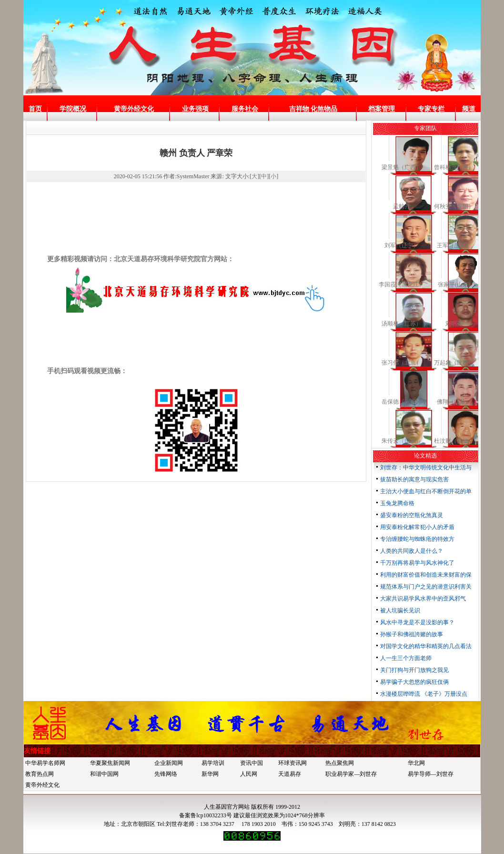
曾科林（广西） (454, 167)
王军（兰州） (454, 245)
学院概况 (73, 109)
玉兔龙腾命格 (397, 503)
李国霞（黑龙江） (402, 285)
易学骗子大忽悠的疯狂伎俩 (414, 682)
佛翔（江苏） (454, 402)
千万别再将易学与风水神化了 (417, 563)
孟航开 (402, 206)
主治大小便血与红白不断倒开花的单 (426, 491)
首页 (35, 109)
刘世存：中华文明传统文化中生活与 (426, 468)
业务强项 (195, 109)
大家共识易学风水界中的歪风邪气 (423, 599)
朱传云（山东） (402, 441)
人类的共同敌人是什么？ (412, 551)
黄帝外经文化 (134, 109)
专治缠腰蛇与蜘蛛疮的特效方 (417, 539)
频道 (469, 109)
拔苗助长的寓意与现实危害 (414, 479)
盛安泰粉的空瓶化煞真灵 (412, 515)
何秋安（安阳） (454, 206)
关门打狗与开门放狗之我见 (414, 670)
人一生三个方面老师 (406, 658)
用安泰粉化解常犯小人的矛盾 (417, 527)
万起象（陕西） (454, 363)
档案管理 (382, 109)
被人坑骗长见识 (400, 610)
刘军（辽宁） (402, 245)
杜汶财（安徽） (454, 441)
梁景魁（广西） (402, 167)
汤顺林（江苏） (402, 324)
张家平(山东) (454, 285)
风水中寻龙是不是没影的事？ (417, 622)
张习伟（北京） (402, 363)
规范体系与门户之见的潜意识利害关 (426, 587)
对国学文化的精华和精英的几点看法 (426, 646)
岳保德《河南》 (402, 402)
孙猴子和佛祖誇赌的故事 (412, 634)
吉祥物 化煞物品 (313, 109)
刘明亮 (454, 324)
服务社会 (245, 109)
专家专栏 (431, 109)
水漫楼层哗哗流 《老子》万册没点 (424, 694)
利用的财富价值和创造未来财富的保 (426, 575)
